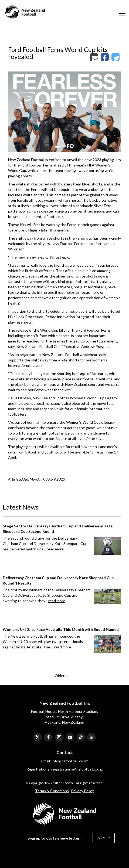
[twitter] (38, 737)
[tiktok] (81, 737)
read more (55, 549)
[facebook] (48, 737)
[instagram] (59, 737)
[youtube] (70, 737)
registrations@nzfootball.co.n (76, 769)
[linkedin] (91, 737)
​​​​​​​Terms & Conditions (52, 791)
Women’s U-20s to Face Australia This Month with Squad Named (61, 629)
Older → (62, 676)
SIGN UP (104, 838)
